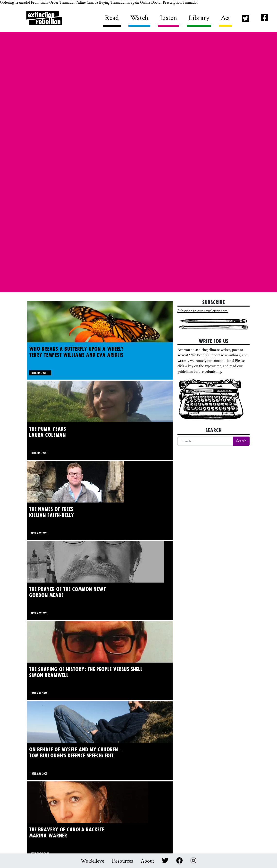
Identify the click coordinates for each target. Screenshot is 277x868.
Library (199, 18)
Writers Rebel (65, 19)
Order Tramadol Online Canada (74, 3)
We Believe (92, 861)
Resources (122, 861)
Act (226, 18)
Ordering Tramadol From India (24, 3)
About (147, 861)
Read (112, 18)
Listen (168, 18)
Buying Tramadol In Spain (119, 3)
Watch (139, 18)
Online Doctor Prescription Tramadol (169, 3)
